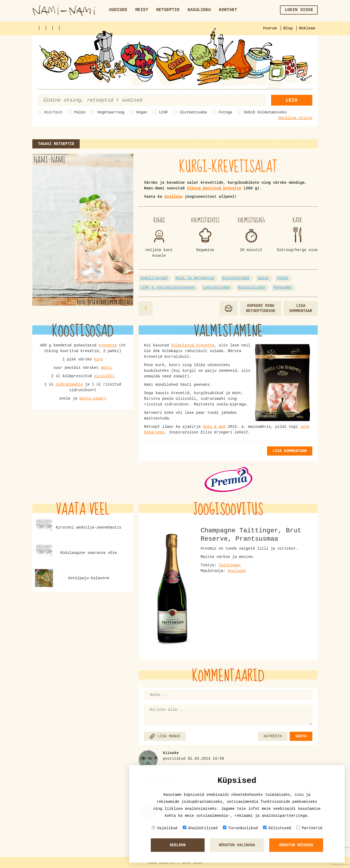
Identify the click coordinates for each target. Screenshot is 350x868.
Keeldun (178, 845)
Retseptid (168, 10)
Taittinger (230, 565)
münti (107, 368)
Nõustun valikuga (237, 845)
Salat (263, 278)
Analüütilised (200, 828)
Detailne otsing (295, 118)
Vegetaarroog (111, 112)
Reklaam (307, 28)
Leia (292, 100)
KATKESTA (273, 736)
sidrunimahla (69, 384)
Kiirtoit (53, 112)
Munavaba (283, 287)
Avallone (174, 197)
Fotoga (225, 112)
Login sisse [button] (299, 10)
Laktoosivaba (216, 287)
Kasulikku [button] (199, 10)
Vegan (142, 112)
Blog (288, 28)
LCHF (164, 112)
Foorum (270, 28)
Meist (142, 10)
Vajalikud (164, 828)
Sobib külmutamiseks (265, 112)
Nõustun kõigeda (296, 845)
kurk (99, 359)
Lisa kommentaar (301, 308)
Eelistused (277, 828)
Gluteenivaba (193, 112)
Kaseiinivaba (252, 287)
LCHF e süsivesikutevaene (167, 287)
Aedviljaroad (154, 278)
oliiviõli (104, 376)
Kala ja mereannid (195, 278)
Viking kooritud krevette (214, 188)
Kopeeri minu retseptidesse (261, 308)
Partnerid (309, 828)
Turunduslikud (240, 828)
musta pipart (93, 398)
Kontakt (228, 10)
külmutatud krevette (193, 345)
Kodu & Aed (214, 427)
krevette (108, 345)
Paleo (80, 112)
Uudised (118, 10)
